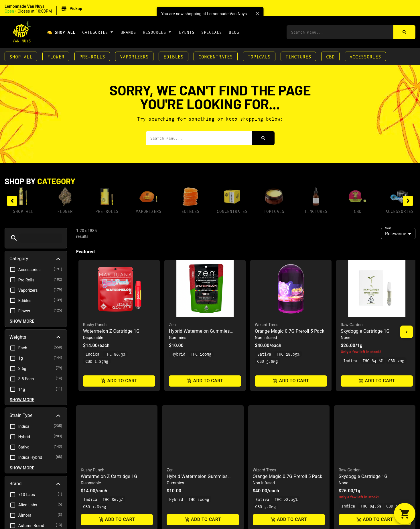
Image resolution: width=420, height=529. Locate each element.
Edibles (173, 56)
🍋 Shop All (61, 32)
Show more (22, 321)
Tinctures (298, 56)
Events (187, 32)
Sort (388, 228)
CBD (330, 56)
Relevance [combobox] (396, 234)
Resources (157, 32)
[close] (257, 14)
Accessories (365, 56)
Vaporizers (134, 56)
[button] (44, 9)
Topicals (259, 56)
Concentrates (216, 56)
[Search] (404, 32)
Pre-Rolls (92, 56)
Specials (212, 32)
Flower (56, 56)
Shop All (21, 56)
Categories (98, 32)
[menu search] (41, 238)
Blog (234, 32)
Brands (128, 32)
